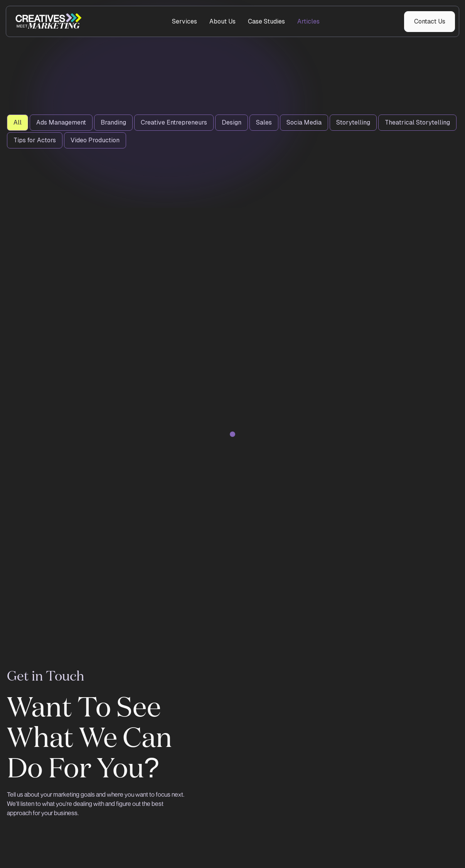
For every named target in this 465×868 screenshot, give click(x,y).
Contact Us (430, 21)
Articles (308, 21)
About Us (222, 21)
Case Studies (266, 21)
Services (184, 21)
